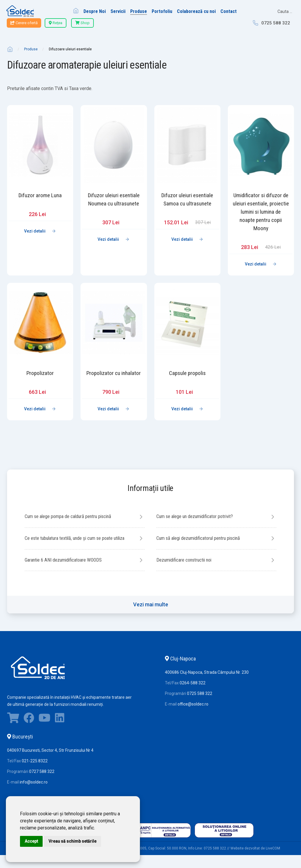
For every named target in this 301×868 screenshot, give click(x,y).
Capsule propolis (187, 373)
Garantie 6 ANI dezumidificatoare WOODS (194, 562)
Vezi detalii (35, 231)
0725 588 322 (276, 23)
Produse (31, 49)
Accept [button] (31, 841)
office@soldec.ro (193, 730)
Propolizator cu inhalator (114, 373)
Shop (82, 23)
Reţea (56, 23)
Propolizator (40, 373)
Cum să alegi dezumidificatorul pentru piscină (205, 540)
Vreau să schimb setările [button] (72, 841)
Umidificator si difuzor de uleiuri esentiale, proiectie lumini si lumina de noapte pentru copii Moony (261, 212)
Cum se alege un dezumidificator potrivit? (200, 517)
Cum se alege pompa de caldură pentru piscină (74, 517)
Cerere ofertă (24, 23)
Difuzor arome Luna (40, 195)
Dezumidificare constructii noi (62, 585)
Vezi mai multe (151, 630)
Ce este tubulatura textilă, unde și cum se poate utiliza (75, 544)
